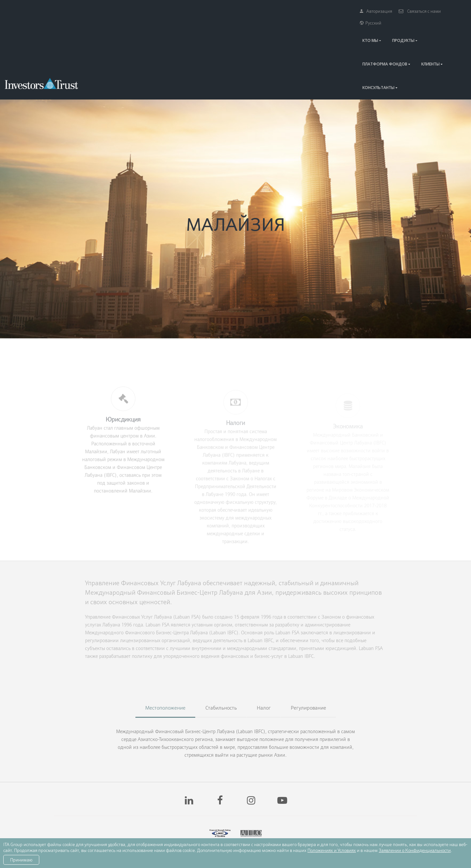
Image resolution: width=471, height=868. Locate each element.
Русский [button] (452, 11)
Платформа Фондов (357, 29)
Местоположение (165, 649)
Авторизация (370, 11)
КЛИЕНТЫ (403, 29)
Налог (264, 649)
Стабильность (221, 649)
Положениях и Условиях (332, 850)
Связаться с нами (414, 11)
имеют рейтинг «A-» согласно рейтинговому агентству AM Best (217, 812)
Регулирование (308, 649)
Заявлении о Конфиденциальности (415, 850)
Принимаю (21, 860)
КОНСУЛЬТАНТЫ (442, 29)
